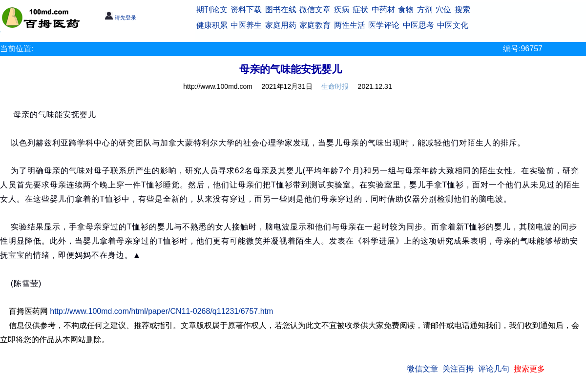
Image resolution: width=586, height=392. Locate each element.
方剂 (425, 10)
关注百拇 (458, 369)
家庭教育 (315, 25)
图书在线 (281, 10)
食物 (406, 10)
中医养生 (246, 25)
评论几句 (494, 369)
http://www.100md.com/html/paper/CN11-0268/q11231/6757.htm (161, 311)
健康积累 (212, 25)
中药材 (383, 10)
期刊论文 (212, 10)
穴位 (443, 10)
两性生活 (350, 25)
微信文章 (315, 10)
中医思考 (419, 25)
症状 (360, 10)
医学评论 (384, 25)
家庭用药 (281, 25)
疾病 (342, 10)
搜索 (462, 10)
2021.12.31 (375, 86)
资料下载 (246, 10)
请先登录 (120, 18)
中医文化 (453, 25)
